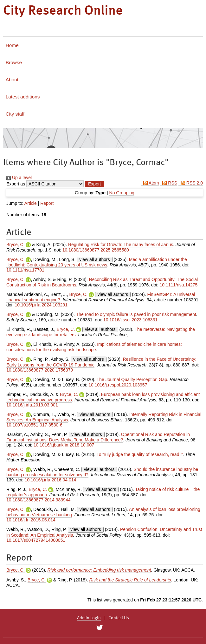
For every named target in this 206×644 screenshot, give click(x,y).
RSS (169, 183)
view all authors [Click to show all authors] (95, 259)
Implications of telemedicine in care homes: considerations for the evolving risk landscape (94, 347)
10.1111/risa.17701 (25, 270)
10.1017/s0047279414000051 (36, 540)
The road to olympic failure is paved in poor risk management (136, 314)
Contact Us (119, 618)
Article (31, 203)
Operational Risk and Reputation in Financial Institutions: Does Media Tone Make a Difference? (98, 437)
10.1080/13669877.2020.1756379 (40, 370)
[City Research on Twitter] (99, 628)
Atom (150, 183)
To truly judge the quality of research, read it (140, 454)
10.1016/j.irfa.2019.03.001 (32, 405)
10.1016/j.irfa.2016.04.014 (51, 480)
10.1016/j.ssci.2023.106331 (130, 320)
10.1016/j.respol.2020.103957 (118, 385)
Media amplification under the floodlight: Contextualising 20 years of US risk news (97, 262)
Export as (16, 184)
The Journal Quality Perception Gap (132, 379)
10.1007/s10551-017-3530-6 (34, 425)
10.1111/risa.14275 (179, 285)
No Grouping (122, 193)
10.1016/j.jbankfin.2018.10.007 (64, 445)
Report (47, 203)
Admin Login (89, 618)
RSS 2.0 (191, 183)
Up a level (19, 178)
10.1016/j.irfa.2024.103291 (41, 305)
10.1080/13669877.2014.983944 (38, 500)
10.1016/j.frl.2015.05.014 (31, 520)
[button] (94, 184)
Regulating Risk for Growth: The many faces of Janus (121, 245)
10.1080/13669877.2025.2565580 (96, 250)
